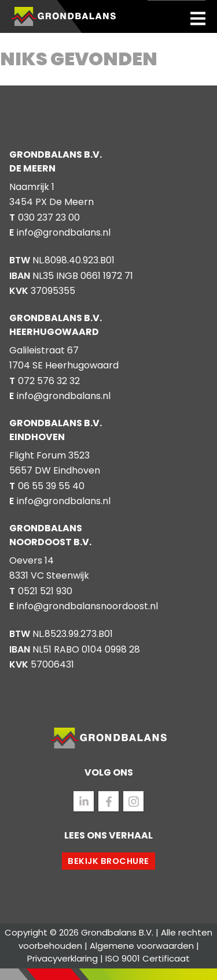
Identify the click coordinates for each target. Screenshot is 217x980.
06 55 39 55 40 (51, 486)
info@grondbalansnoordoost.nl (87, 606)
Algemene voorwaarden (142, 946)
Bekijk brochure (108, 861)
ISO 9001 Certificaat (148, 958)
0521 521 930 (45, 591)
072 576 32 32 (49, 381)
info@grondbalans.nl (64, 232)
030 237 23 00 (49, 217)
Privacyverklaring (62, 958)
